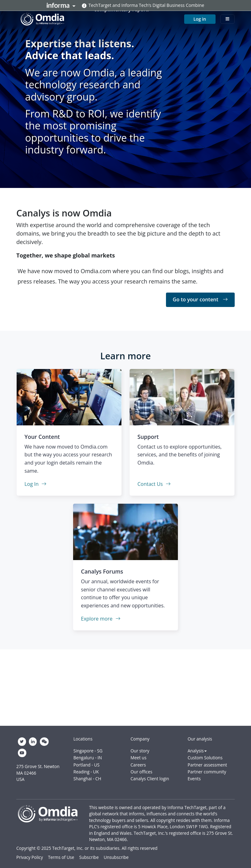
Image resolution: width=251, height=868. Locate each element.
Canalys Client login (150, 779)
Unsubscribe (116, 857)
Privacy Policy (30, 857)
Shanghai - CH (87, 779)
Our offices (141, 772)
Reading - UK (86, 772)
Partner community (207, 772)
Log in (200, 19)
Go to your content (200, 299)
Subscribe (89, 857)
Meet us (139, 758)
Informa (61, 5)
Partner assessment (207, 765)
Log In (35, 484)
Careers (138, 765)
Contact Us (154, 484)
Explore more (101, 619)
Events (194, 779)
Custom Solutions (205, 758)
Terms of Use (61, 857)
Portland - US (86, 765)
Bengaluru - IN (88, 758)
